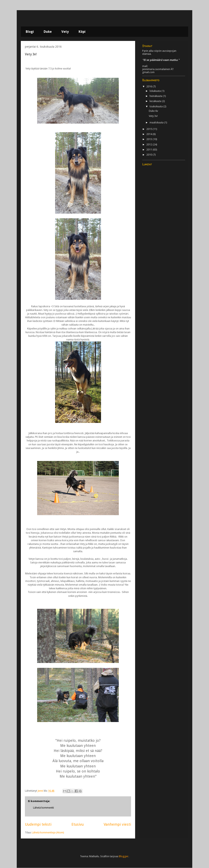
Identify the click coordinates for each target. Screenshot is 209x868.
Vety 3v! (153, 116)
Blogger (124, 856)
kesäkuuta (156, 101)
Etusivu (78, 824)
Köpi (82, 32)
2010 (150, 155)
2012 (150, 144)
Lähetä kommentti (43, 808)
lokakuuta (156, 91)
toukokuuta (156, 106)
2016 (150, 86)
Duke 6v (153, 111)
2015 (150, 129)
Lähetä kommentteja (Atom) (48, 832)
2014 (150, 134)
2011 (150, 150)
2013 (150, 139)
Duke (48, 32)
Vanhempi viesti (117, 824)
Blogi (30, 32)
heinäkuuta (156, 96)
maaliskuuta (157, 122)
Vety (65, 32)
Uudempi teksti (38, 824)
